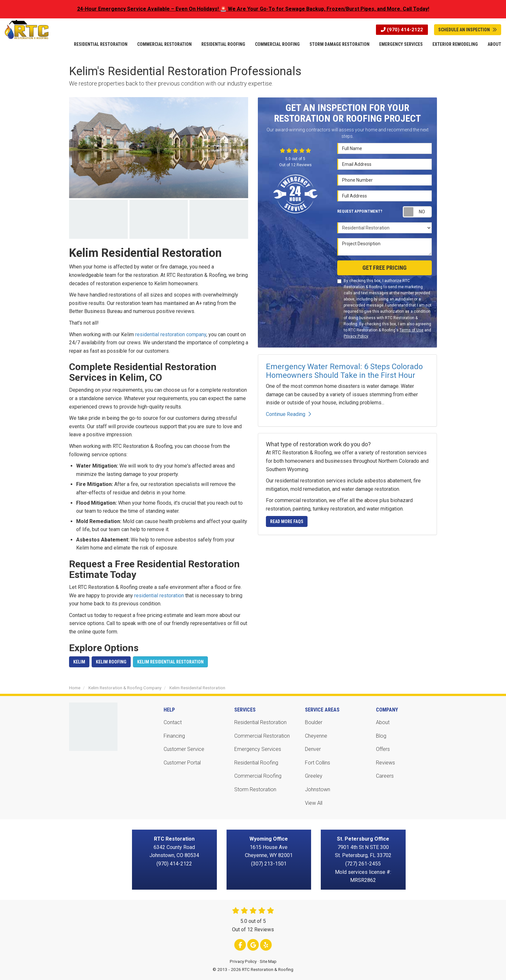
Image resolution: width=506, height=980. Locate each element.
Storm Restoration (255, 789)
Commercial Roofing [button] (277, 44)
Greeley (314, 776)
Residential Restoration (260, 722)
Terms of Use (411, 330)
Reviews (385, 763)
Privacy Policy (356, 336)
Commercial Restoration (262, 736)
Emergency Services (258, 749)
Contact (173, 722)
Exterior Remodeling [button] (455, 44)
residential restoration (159, 596)
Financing (174, 736)
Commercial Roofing (258, 776)
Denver (313, 749)
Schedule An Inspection (468, 30)
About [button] (494, 44)
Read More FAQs (287, 521)
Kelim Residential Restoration (170, 662)
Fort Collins (318, 763)
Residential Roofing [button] (223, 44)
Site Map (268, 961)
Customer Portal (182, 763)
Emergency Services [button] (401, 44)
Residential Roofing (256, 763)
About (383, 722)
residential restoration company (171, 334)
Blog (381, 736)
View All (314, 803)
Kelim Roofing (111, 662)
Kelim (79, 662)
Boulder (314, 722)
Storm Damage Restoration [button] (339, 44)
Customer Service (184, 749)
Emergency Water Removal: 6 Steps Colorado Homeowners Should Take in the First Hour (344, 371)
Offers (383, 749)
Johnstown (318, 789)
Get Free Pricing (385, 268)
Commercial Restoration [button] (164, 44)
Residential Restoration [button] (101, 44)
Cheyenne (316, 736)
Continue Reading (288, 414)
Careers (385, 776)
